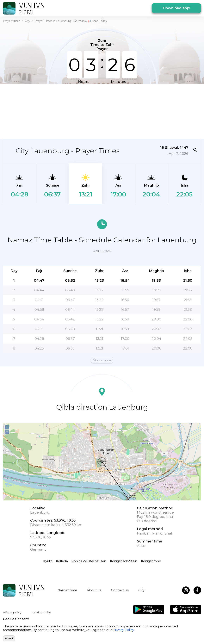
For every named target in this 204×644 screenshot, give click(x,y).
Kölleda (62, 561)
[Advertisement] (102, 111)
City (27, 21)
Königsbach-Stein (124, 561)
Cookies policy (41, 612)
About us (94, 590)
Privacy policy (12, 612)
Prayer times (12, 21)
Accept (9, 638)
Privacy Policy (123, 630)
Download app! (176, 8)
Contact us (120, 590)
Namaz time (67, 590)
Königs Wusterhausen (89, 561)
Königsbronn (151, 561)
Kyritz (48, 561)
